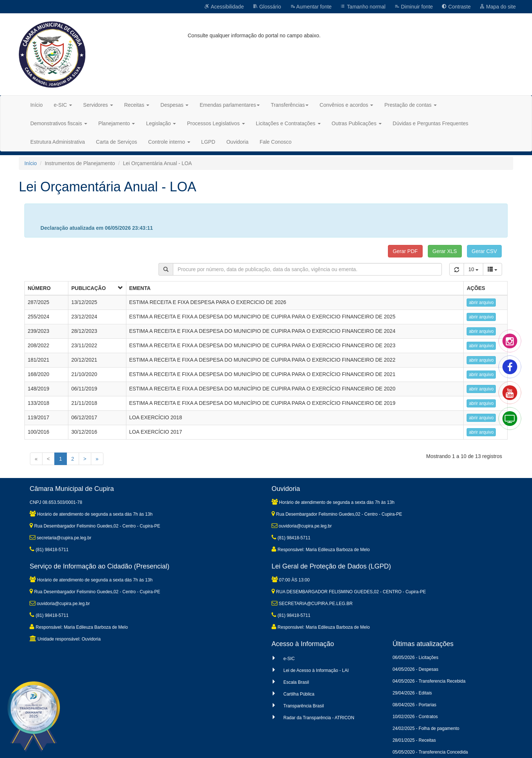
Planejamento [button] (117, 123)
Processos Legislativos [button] (216, 123)
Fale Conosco (276, 142)
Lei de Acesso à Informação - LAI (316, 670)
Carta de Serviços (117, 142)
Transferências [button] (290, 105)
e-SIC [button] (63, 105)
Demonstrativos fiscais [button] (59, 123)
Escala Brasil (296, 682)
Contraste (456, 7)
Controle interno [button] (169, 142)
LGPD (208, 142)
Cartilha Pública (299, 694)
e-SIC (289, 659)
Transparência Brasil (304, 706)
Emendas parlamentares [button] (230, 105)
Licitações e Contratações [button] (288, 123)
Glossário (267, 7)
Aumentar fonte (311, 7)
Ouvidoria (238, 142)
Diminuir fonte (413, 7)
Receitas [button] (137, 105)
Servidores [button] (98, 105)
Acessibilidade (224, 7)
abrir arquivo (481, 303)
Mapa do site (498, 7)
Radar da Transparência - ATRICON (319, 718)
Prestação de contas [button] (410, 105)
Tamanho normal (363, 7)
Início (36, 105)
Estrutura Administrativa (58, 142)
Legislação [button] (161, 123)
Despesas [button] (174, 105)
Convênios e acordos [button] (346, 105)
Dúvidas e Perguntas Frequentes (431, 123)
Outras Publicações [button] (357, 123)
